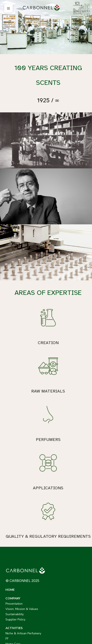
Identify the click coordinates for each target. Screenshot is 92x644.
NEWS (55, 579)
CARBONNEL (15, 596)
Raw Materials (60, 554)
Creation (56, 544)
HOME (10, 509)
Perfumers (57, 549)
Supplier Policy (61, 530)
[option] (46, 27)
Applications (59, 560)
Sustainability (60, 525)
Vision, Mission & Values (67, 520)
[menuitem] (42, 8)
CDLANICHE (14, 612)
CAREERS (12, 579)
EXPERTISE (59, 539)
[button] (8, 8)
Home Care (13, 554)
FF (7, 549)
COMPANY (58, 509)
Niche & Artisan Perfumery (23, 544)
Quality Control (61, 565)
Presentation (59, 514)
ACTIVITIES (14, 539)
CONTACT (13, 587)
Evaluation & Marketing (66, 570)
